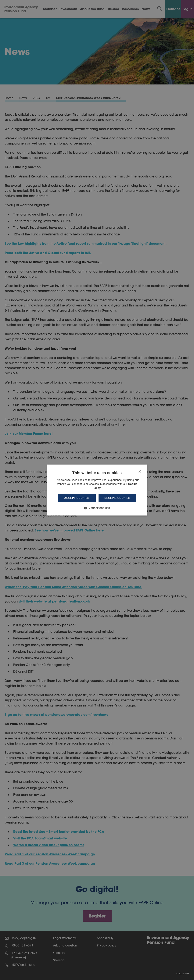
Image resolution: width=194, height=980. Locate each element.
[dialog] (97, 490)
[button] (97, 508)
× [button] (140, 472)
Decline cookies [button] (117, 498)
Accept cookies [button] (77, 498)
